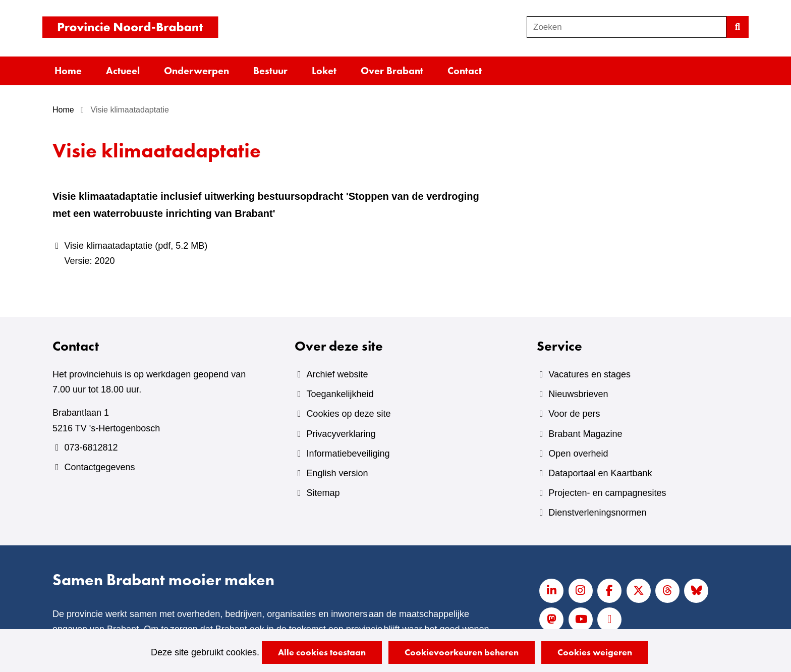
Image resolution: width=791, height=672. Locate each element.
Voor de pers (574, 414)
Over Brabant (392, 71)
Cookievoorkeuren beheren (462, 652)
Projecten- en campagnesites (607, 493)
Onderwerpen (196, 71)
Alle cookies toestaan (322, 652)
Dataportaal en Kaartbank (600, 473)
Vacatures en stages (589, 374)
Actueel (123, 71)
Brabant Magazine (585, 434)
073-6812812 (91, 447)
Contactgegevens (99, 467)
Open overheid (578, 454)
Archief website (337, 374)
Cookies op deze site (348, 414)
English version (337, 473)
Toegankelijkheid (340, 394)
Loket (324, 71)
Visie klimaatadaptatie (280, 255)
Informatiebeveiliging (348, 454)
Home (68, 71)
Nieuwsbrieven (578, 394)
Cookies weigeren (595, 652)
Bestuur (270, 71)
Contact (465, 71)
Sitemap (323, 493)
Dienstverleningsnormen (597, 513)
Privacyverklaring (341, 434)
